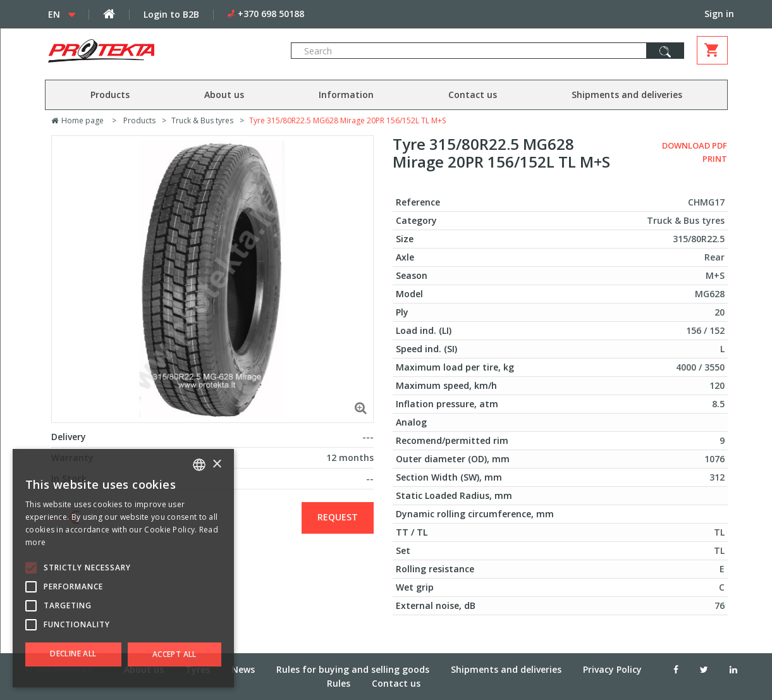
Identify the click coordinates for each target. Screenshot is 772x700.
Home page (77, 120)
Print (715, 159)
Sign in (719, 14)
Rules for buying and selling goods (353, 669)
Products (110, 95)
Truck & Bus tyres (202, 120)
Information (346, 95)
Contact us (473, 95)
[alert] (123, 568)
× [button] (217, 464)
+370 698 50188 (271, 14)
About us (224, 95)
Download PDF (695, 145)
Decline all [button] (73, 654)
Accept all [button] (175, 654)
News (243, 669)
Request (338, 517)
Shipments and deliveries (627, 95)
